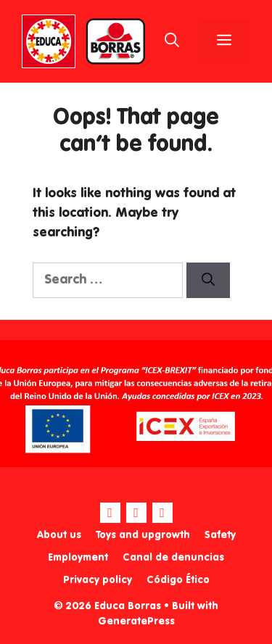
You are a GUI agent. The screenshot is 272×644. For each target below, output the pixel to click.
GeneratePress (136, 622)
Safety (220, 535)
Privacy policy (98, 580)
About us (59, 535)
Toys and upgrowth (143, 535)
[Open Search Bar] (172, 41)
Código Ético (178, 580)
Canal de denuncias (173, 558)
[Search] (208, 280)
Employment (78, 558)
